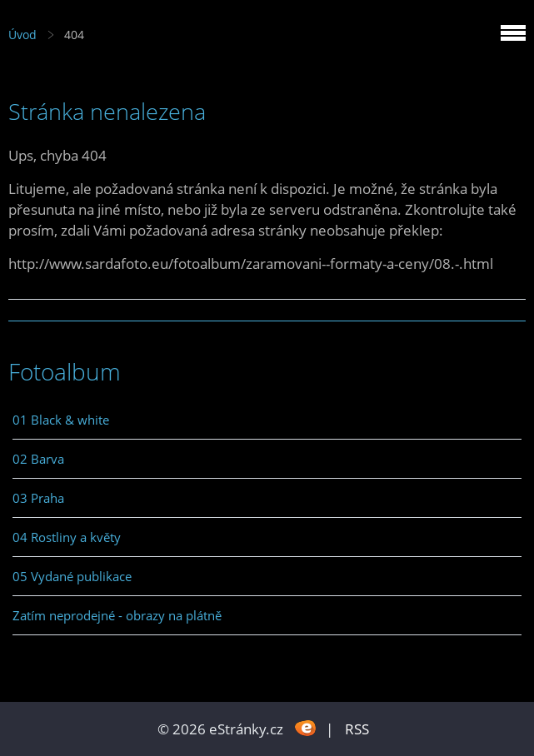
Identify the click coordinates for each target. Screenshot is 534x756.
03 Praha (38, 498)
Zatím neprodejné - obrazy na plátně (117, 615)
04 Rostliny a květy (67, 537)
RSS (357, 729)
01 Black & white (61, 420)
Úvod (22, 35)
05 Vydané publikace (72, 576)
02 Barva (38, 459)
